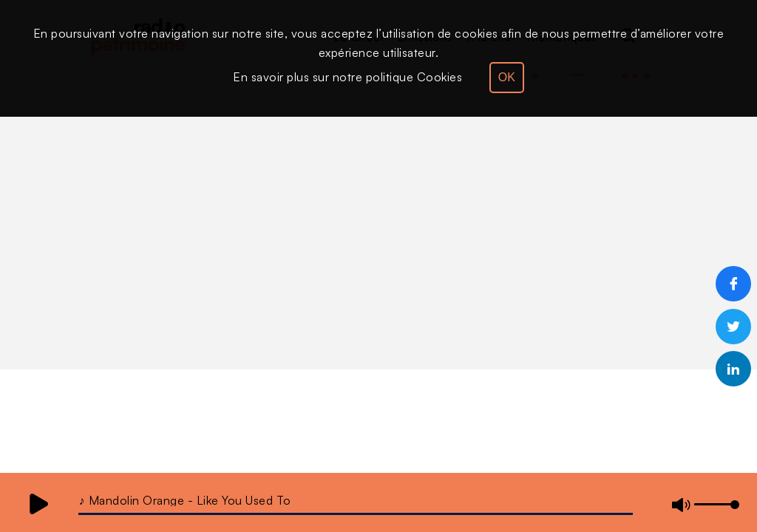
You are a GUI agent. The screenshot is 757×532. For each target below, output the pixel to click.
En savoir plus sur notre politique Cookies (347, 77)
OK (507, 77)
